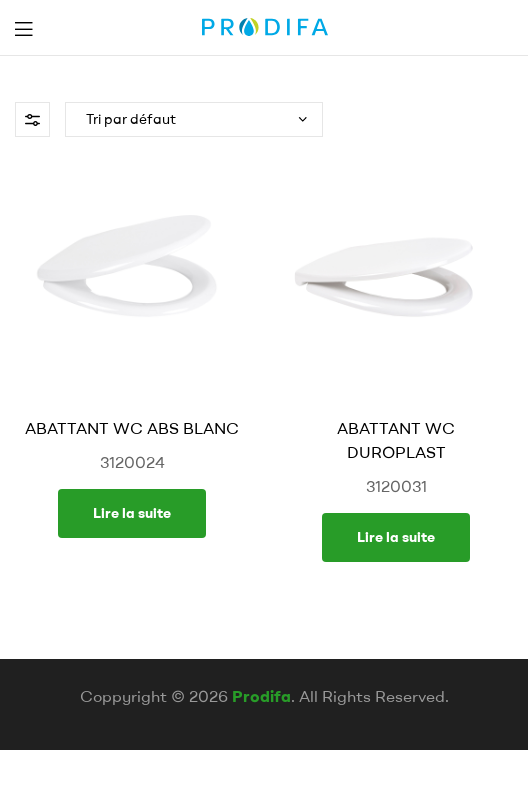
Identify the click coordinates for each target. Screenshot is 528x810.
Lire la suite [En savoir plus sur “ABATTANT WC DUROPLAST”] (396, 537)
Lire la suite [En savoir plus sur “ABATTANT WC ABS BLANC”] (132, 513)
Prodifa (261, 696)
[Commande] (194, 119)
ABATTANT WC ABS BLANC (132, 428)
